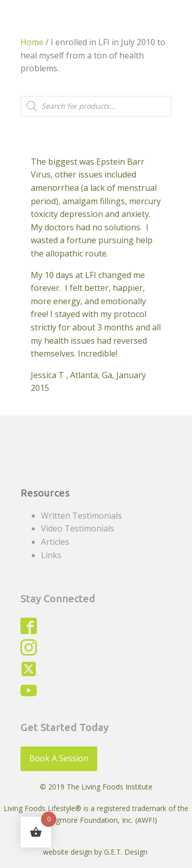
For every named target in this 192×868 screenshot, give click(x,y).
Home (32, 42)
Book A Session (59, 758)
